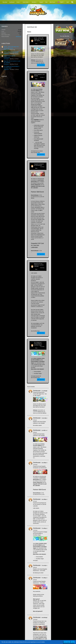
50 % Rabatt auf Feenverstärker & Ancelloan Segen (38, 344)
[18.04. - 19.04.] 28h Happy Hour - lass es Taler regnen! (39, 39)
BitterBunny (19, 37)
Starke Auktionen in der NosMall (11, 52)
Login (68, 2)
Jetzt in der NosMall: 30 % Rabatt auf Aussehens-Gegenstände (40, 623)
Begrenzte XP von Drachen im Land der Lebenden (39, 265)
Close (73, 642)
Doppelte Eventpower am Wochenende (39, 165)
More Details (67, 642)
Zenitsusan (6, 50)
